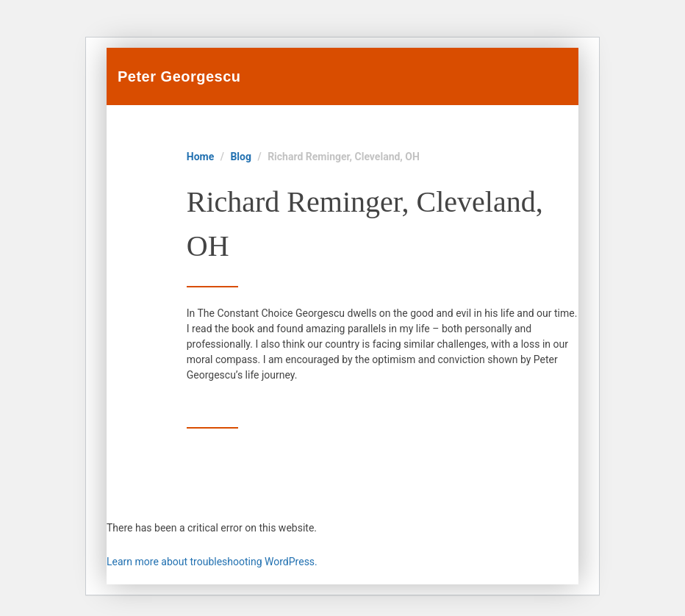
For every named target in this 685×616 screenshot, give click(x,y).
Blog (241, 157)
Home (200, 157)
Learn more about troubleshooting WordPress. (212, 562)
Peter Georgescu (179, 76)
